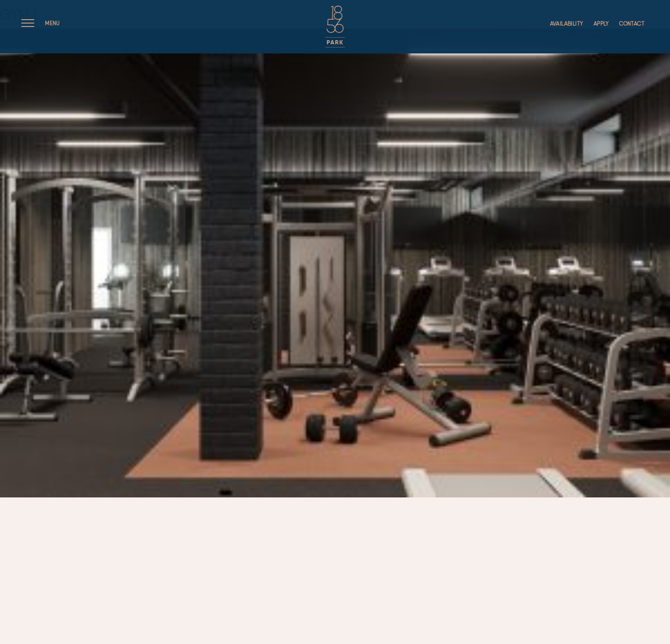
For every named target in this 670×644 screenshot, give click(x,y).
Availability (567, 24)
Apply (601, 24)
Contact (632, 24)
